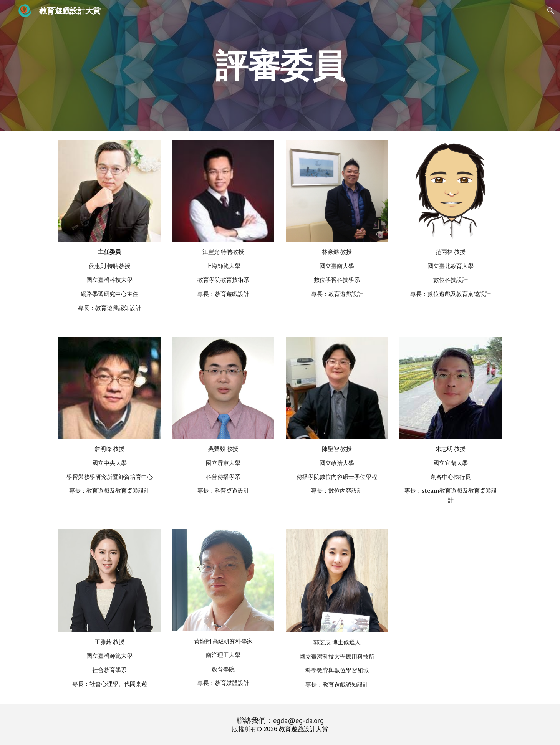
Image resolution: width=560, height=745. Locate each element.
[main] (280, 65)
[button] (551, 11)
